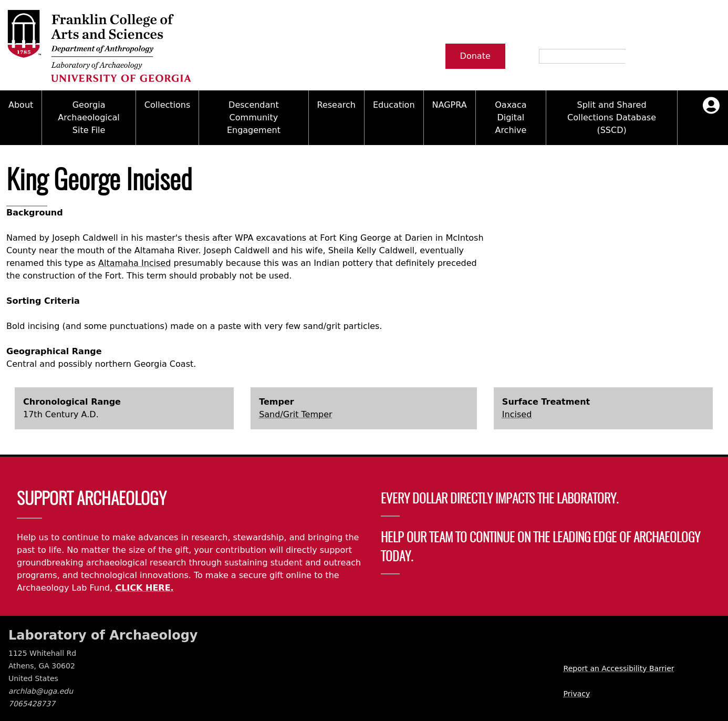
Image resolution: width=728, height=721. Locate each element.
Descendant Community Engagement (254, 117)
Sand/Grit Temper (296, 414)
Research (336, 105)
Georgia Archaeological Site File (89, 117)
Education (394, 105)
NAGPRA (450, 105)
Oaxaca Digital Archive (511, 117)
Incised (517, 414)
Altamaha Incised (134, 263)
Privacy (577, 694)
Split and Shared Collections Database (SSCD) (612, 117)
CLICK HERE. (144, 588)
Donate (475, 56)
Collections (167, 105)
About (21, 105)
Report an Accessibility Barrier (619, 668)
